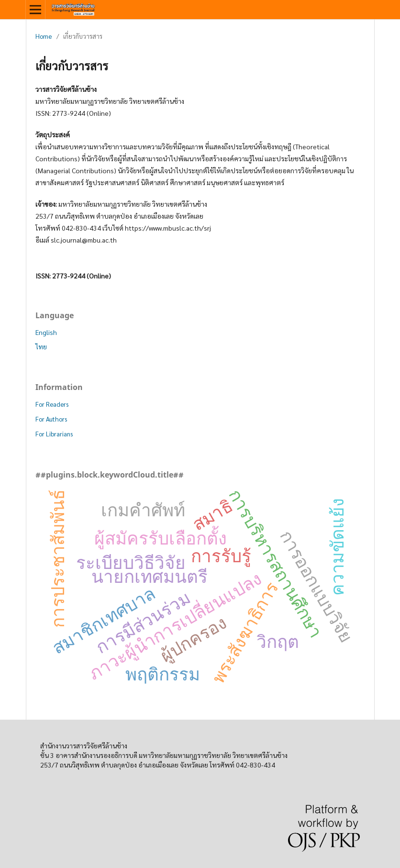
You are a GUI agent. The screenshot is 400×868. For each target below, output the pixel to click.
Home (44, 36)
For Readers (52, 404)
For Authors (51, 419)
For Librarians (54, 434)
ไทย (41, 346)
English (46, 332)
